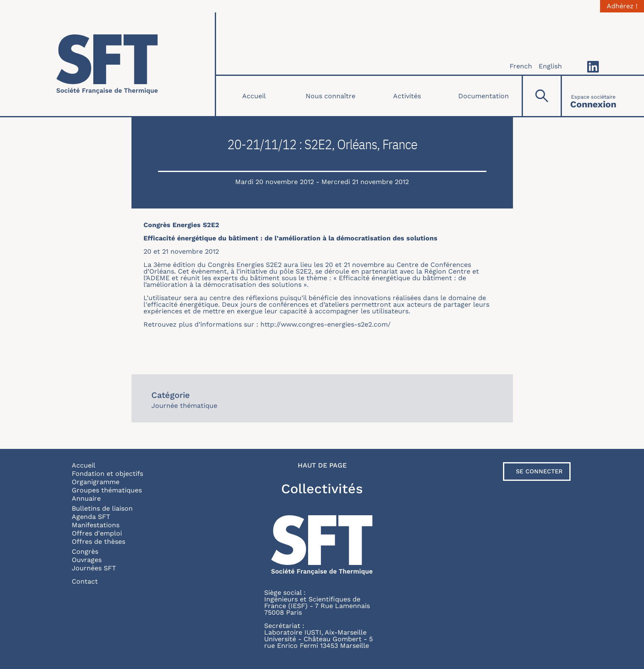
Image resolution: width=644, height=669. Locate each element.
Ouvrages (87, 560)
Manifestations (96, 525)
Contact (85, 581)
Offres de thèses (98, 542)
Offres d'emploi (97, 533)
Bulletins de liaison (102, 508)
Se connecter (539, 471)
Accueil (254, 96)
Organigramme (96, 482)
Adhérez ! (622, 6)
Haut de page (322, 465)
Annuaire (86, 498)
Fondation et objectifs (107, 474)
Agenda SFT (91, 517)
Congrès (85, 551)
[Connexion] (593, 96)
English (550, 66)
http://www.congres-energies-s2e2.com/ (326, 324)
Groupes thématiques (107, 490)
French (521, 66)
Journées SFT (94, 568)
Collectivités (322, 489)
